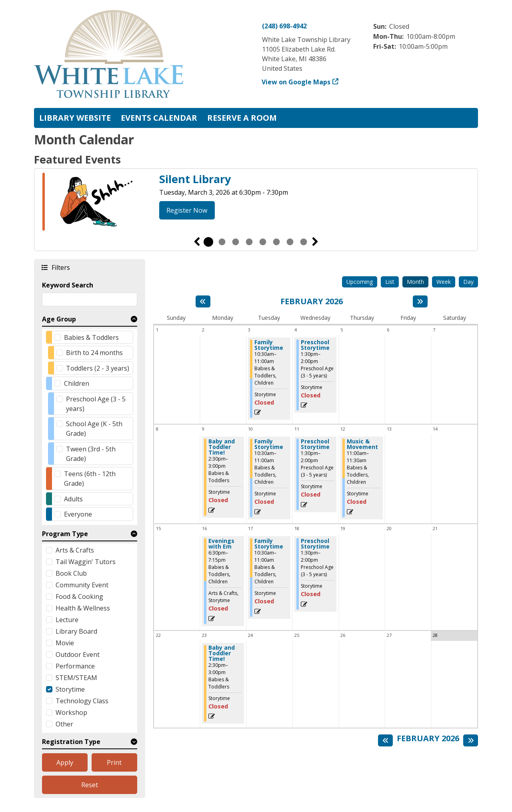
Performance (75, 666)
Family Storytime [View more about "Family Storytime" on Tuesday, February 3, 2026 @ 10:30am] (269, 345)
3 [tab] (236, 242)
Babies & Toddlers (91, 337)
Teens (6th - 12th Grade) (90, 479)
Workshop (71, 712)
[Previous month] (203, 301)
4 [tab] (249, 242)
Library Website (75, 118)
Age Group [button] (59, 319)
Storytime (70, 689)
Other (64, 724)
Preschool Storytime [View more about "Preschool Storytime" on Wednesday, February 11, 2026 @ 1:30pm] (315, 444)
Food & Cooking (79, 597)
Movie (65, 643)
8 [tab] (304, 242)
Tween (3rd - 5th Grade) (91, 454)
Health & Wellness (83, 608)
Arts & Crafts (75, 550)
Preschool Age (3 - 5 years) (96, 404)
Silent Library (195, 179)
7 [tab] (290, 242)
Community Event (82, 585)
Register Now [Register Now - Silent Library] (187, 210)
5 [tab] (263, 242)
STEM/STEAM (76, 678)
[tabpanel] (256, 203)
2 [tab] (222, 242)
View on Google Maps (296, 82)
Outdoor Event (78, 654)
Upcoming (360, 282)
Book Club (71, 573)
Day (468, 282)
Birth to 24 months (94, 353)
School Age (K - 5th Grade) (94, 429)
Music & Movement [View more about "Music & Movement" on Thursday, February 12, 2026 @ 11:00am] (362, 444)
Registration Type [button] (71, 742)
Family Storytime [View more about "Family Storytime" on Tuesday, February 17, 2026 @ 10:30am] (269, 544)
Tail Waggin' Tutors (86, 562)
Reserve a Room (242, 118)
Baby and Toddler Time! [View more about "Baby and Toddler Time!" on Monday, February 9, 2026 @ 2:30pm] (222, 447)
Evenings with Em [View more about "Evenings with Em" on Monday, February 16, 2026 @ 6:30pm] (221, 544)
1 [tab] (208, 242)
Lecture (67, 620)
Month (415, 282)
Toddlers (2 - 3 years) (98, 368)
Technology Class (82, 701)
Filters (60, 267)
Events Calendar (159, 118)
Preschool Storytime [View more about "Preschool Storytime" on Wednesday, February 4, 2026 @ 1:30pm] (315, 345)
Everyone (78, 514)
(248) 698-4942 (284, 26)
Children (77, 383)
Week (444, 282)
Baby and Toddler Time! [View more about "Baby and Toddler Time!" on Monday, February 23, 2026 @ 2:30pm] (222, 653)
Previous (197, 242)
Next (315, 242)
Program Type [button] (65, 534)
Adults (73, 499)
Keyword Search (68, 285)
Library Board (76, 631)
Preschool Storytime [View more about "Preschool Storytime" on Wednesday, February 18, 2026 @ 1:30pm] (315, 544)
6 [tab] (276, 242)
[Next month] (420, 301)
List (390, 282)
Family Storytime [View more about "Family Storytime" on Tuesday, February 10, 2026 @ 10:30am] (269, 444)
